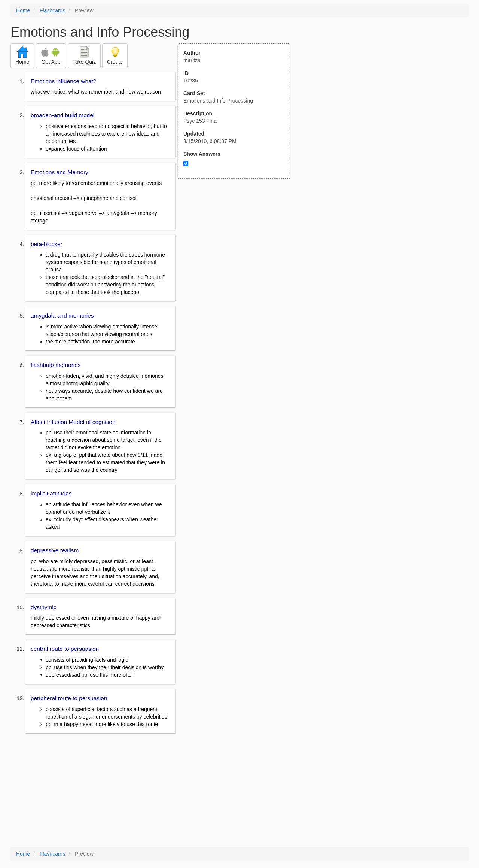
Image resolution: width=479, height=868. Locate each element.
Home (23, 10)
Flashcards (52, 10)
